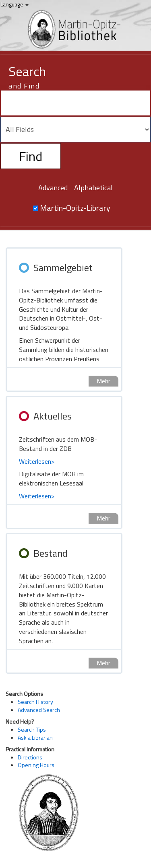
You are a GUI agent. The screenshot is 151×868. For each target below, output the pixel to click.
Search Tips (32, 729)
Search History (35, 702)
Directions (30, 757)
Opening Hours (36, 765)
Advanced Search (39, 710)
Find (31, 156)
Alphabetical (93, 188)
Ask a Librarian (35, 737)
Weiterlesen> (37, 461)
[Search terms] (75, 103)
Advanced (53, 188)
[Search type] (75, 130)
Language (14, 4)
